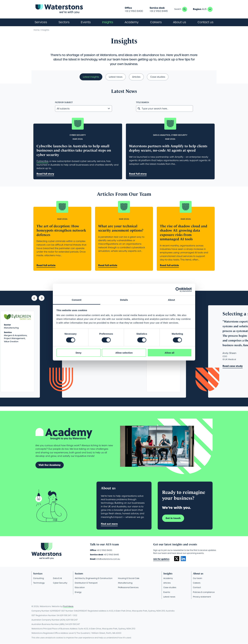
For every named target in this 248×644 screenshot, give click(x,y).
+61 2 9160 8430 (134, 11)
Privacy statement (202, 597)
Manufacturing (125, 583)
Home (37, 30)
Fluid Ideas (68, 606)
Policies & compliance (204, 592)
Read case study (233, 366)
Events (86, 22)
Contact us (205, 22)
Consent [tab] (77, 300)
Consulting (39, 578)
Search (185, 9)
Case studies (158, 77)
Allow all (169, 353)
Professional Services (128, 587)
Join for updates (161, 559)
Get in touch (173, 518)
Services (38, 574)
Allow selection (124, 353)
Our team (198, 578)
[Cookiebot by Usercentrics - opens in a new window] (178, 289)
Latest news (116, 77)
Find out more (109, 524)
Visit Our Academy (50, 465)
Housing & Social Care (129, 578)
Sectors (79, 574)
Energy (78, 592)
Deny (79, 353)
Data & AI (57, 578)
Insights (108, 22)
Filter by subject (64, 102)
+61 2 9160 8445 (159, 11)
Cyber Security (60, 583)
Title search (143, 102)
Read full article (46, 265)
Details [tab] (124, 300)
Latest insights (91, 77)
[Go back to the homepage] (59, 9)
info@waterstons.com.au (108, 559)
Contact (197, 587)
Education (80, 587)
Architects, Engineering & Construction (94, 578)
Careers (197, 583)
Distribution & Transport (86, 583)
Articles (136, 77)
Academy (132, 22)
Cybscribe (42, 161)
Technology (39, 583)
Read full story (45, 174)
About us (198, 574)
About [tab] (171, 300)
